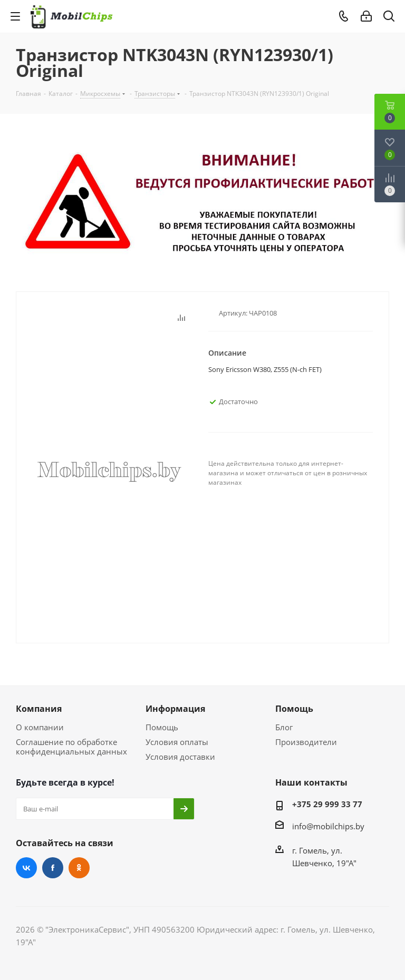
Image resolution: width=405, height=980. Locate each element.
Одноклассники (79, 868)
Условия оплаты (177, 742)
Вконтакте (26, 868)
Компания (39, 709)
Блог (284, 727)
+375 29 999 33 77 (327, 804)
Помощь (162, 727)
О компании (40, 727)
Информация (175, 709)
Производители (306, 742)
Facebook (53, 868)
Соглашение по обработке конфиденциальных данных (71, 747)
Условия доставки (180, 757)
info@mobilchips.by (328, 826)
